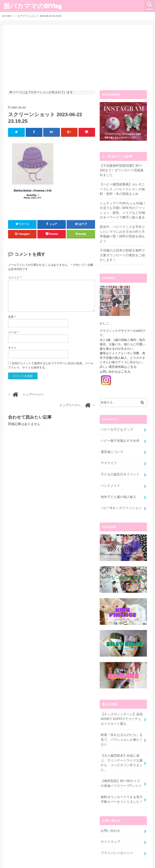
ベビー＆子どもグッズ (116, 420)
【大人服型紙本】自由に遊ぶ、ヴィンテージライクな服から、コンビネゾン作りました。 (122, 739)
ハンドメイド (110, 473)
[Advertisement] (77, 60)
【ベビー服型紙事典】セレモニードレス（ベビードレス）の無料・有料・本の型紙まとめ (122, 188)
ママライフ (108, 452)
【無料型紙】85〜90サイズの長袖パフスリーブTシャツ (120, 757)
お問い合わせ (110, 802)
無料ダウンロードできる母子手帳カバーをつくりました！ (122, 772)
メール (13, 332)
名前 (12, 317)
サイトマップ (110, 813)
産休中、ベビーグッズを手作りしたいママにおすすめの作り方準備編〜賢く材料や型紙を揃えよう (122, 229)
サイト (12, 348)
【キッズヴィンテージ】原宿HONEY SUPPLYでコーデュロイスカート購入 (121, 705)
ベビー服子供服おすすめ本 (119, 430)
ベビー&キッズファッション (120, 494)
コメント (15, 278)
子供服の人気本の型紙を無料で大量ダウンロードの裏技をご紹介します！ (122, 247)
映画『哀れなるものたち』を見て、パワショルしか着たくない (122, 722)
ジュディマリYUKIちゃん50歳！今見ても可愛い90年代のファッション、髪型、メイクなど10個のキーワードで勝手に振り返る (123, 208)
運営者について (111, 441)
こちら (131, 358)
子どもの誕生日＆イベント (119, 462)
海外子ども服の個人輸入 (117, 484)
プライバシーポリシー (116, 824)
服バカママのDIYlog (32, 6)
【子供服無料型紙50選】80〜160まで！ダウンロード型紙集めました (122, 170)
